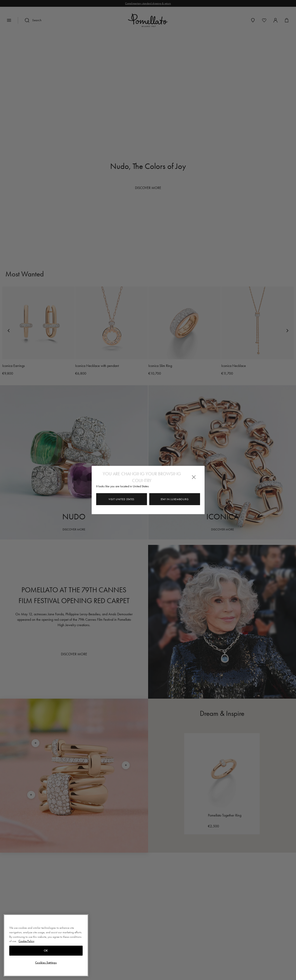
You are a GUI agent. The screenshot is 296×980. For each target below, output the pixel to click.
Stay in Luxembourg (175, 499)
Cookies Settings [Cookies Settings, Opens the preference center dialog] (46, 963)
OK (46, 951)
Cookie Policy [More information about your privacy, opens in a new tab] (26, 941)
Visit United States (121, 499)
